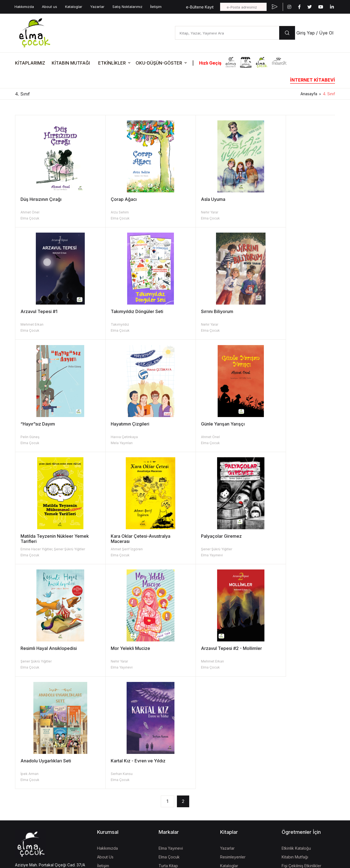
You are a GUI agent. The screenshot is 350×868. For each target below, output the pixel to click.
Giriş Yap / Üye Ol (315, 33)
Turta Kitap (168, 753)
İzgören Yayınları (174, 762)
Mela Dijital (168, 837)
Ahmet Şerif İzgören (196, 437)
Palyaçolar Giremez (281, 424)
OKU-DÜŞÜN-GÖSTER (159, 63)
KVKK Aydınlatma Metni (33, 806)
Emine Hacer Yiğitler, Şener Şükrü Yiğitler (133, 437)
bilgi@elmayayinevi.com (37, 769)
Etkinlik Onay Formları (301, 771)
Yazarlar (97, 7)
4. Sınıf (329, 94)
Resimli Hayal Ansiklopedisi (49, 536)
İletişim (156, 7)
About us (49, 7)
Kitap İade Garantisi (237, 762)
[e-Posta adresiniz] (243, 7)
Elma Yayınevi (271, 443)
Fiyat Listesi (230, 780)
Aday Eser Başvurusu (239, 771)
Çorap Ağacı (113, 199)
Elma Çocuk (30, 218)
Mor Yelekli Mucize (120, 536)
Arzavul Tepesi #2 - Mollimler (211, 536)
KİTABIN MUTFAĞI (71, 63)
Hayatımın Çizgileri (280, 311)
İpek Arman (269, 549)
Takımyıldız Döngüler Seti (47, 311)
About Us (105, 745)
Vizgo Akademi (172, 828)
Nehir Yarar (189, 212)
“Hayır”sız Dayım (198, 311)
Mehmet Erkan (272, 212)
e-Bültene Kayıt (200, 7)
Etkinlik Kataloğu (296, 736)
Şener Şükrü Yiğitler (276, 437)
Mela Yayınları (271, 330)
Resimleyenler (233, 745)
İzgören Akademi (174, 795)
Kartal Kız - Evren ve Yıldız (48, 648)
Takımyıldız (30, 324)
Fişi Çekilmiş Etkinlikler (301, 753)
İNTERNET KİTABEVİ (313, 80)
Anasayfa (309, 94)
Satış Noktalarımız (127, 7)
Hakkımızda (24, 7)
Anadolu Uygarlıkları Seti (286, 536)
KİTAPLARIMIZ (30, 63)
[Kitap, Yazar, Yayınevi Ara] (227, 33)
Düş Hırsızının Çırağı (41, 199)
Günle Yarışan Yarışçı (42, 424)
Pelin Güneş (190, 324)
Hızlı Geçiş (210, 63)
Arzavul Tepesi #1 (279, 199)
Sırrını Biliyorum (116, 311)
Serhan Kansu (31, 661)
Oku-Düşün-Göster (298, 762)
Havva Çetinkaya (274, 324)
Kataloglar (74, 7)
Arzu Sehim (109, 212)
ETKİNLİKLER (112, 63)
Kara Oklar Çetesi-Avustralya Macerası (210, 426)
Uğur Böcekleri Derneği (180, 804)
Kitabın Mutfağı (295, 745)
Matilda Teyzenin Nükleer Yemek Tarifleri (135, 426)
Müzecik (166, 771)
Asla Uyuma (193, 199)
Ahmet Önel (30, 212)
